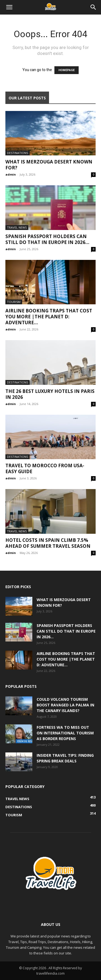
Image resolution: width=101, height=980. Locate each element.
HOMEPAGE (67, 70)
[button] (9, 7)
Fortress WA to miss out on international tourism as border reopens (65, 733)
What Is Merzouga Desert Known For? (49, 165)
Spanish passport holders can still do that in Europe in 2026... (47, 239)
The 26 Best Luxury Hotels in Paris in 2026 (50, 394)
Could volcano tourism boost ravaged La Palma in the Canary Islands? (65, 705)
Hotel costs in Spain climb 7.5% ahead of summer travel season (48, 543)
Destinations (18, 153)
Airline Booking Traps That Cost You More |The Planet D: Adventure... (49, 317)
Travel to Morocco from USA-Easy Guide (45, 468)
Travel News (17, 227)
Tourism (14, 302)
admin (11, 174)
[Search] (93, 7)
